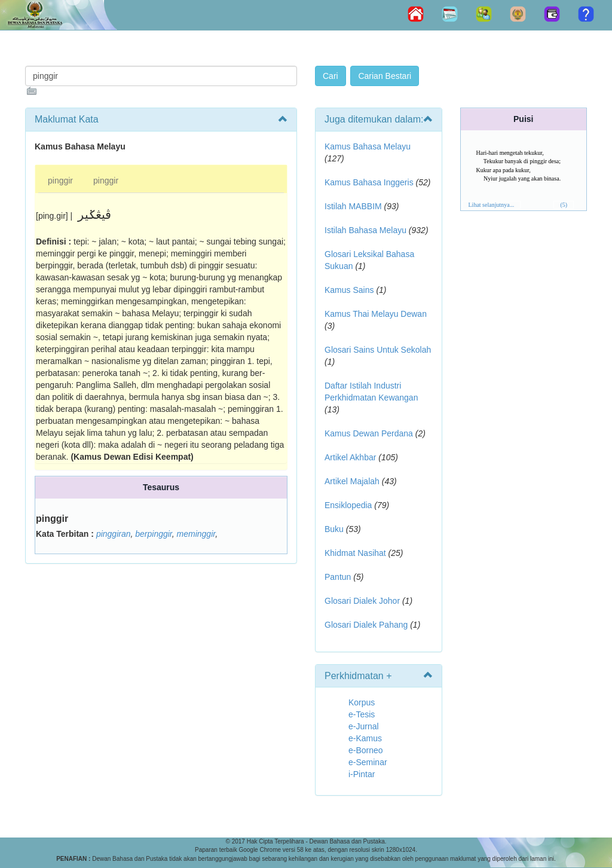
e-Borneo (366, 750)
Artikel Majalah (352, 481)
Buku (334, 529)
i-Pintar (362, 774)
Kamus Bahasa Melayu (368, 146)
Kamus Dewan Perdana (369, 433)
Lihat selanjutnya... (492, 205)
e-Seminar (368, 762)
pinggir (60, 181)
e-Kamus (365, 738)
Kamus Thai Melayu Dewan (376, 314)
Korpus (362, 702)
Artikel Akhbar (350, 457)
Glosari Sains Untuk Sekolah (378, 350)
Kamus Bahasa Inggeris (369, 182)
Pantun (338, 577)
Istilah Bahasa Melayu (365, 230)
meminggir (196, 534)
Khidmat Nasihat (355, 553)
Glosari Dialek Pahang (366, 625)
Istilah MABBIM (353, 206)
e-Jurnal (364, 726)
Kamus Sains (349, 290)
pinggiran (114, 534)
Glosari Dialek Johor (362, 601)
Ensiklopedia (348, 505)
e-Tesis (362, 714)
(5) (564, 205)
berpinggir (154, 534)
